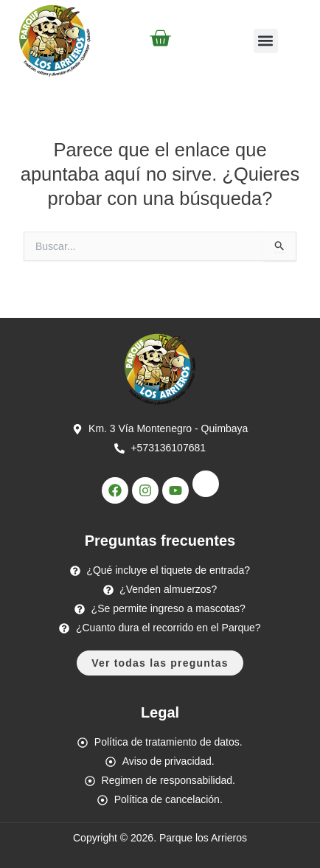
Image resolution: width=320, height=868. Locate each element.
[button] (266, 41)
